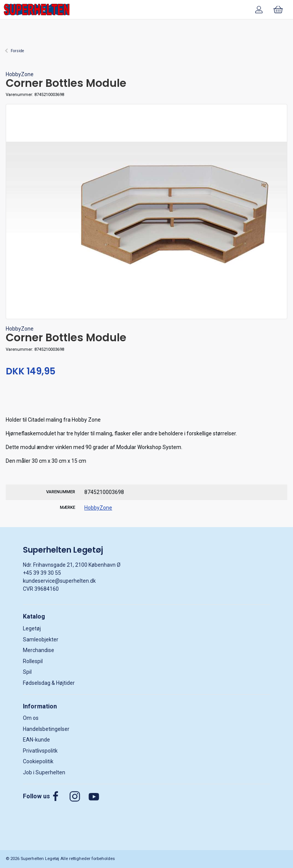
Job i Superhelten (44, 772)
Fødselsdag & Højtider (49, 683)
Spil (27, 672)
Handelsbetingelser (46, 729)
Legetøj (32, 628)
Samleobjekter (41, 639)
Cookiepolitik (38, 761)
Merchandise (39, 650)
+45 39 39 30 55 (42, 573)
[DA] (37, 10)
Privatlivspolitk (40, 751)
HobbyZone (20, 74)
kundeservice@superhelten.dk (59, 581)
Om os (31, 718)
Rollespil (33, 661)
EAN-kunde (36, 740)
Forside (17, 51)
